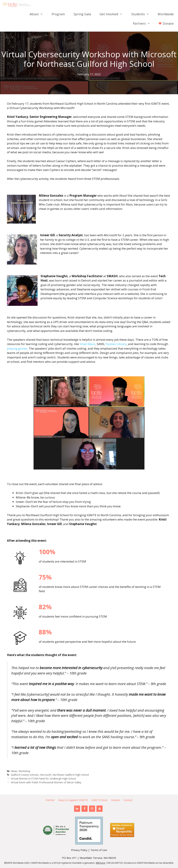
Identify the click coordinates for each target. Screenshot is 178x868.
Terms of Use (99, 850)
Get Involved (113, 14)
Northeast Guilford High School (71, 775)
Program (58, 14)
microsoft (45, 775)
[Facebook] (85, 809)
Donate (116, 800)
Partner (50, 800)
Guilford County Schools (25, 775)
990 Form (100, 863)
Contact (128, 800)
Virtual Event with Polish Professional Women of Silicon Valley (46, 782)
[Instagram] (92, 809)
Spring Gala (82, 14)
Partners (144, 23)
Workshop (25, 771)
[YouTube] (100, 809)
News (14, 771)
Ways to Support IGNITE (73, 800)
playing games (17, 348)
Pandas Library (116, 344)
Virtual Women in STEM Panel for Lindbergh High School (43, 779)
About (38, 14)
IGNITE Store (100, 800)
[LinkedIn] (77, 809)
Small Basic (87, 344)
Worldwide (166, 14)
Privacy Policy (79, 850)
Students (142, 14)
